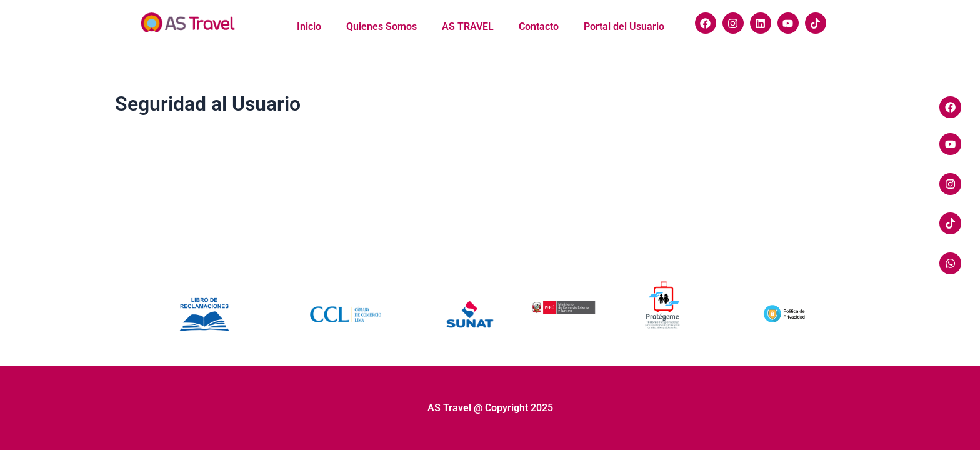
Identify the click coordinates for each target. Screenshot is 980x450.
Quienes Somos (382, 27)
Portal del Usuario (624, 27)
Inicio (309, 27)
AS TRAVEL (468, 27)
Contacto (539, 27)
